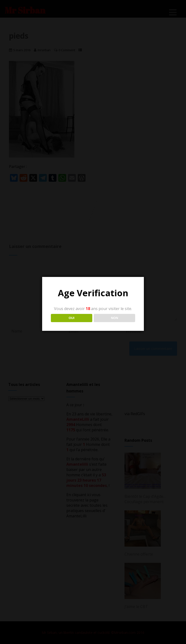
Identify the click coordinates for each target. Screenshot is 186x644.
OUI (71, 318)
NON (115, 318)
